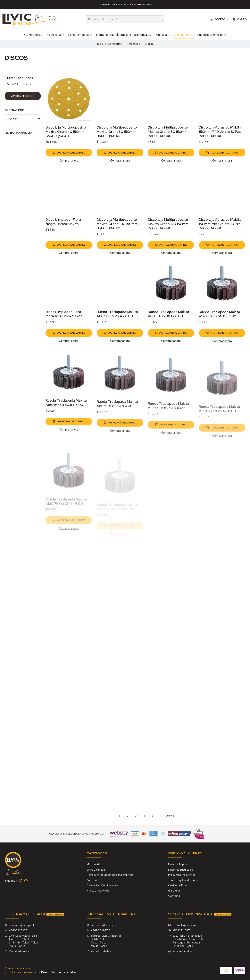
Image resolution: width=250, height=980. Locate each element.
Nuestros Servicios (98, 891)
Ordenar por (14, 110)
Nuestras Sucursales (180, 870)
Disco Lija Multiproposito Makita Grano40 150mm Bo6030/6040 (66, 132)
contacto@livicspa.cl (19, 925)
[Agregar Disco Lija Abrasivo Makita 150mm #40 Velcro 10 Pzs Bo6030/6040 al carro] (222, 153)
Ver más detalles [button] (17, 951)
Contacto (174, 896)
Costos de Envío (178, 885)
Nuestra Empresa (179, 864)
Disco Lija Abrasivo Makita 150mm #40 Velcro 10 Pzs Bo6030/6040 (220, 132)
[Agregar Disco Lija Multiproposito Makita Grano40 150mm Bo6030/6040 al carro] (69, 153)
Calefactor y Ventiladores (102, 885)
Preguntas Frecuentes (182, 875)
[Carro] (239, 19)
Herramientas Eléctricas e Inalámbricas (110, 875)
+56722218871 (179, 930)
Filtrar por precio (23, 133)
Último (170, 816)
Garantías (174, 891)
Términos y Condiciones (183, 880)
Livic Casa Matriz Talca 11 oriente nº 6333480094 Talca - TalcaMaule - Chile (21, 941)
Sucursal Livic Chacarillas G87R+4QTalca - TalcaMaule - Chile (104, 941)
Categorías (115, 44)
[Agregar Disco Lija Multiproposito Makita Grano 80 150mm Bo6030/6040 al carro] (171, 153)
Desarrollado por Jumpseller (59, 972)
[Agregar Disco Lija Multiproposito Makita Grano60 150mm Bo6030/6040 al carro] (120, 153)
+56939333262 (17, 930)
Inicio (100, 44)
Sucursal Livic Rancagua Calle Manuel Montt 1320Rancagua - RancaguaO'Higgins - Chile (186, 941)
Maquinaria (93, 864)
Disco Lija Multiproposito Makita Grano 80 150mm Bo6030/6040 (168, 132)
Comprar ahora (69, 160)
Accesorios (133, 44)
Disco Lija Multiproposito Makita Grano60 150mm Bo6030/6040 (117, 132)
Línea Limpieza (96, 870)
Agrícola (92, 880)
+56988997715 (98, 930)
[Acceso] (220, 19)
